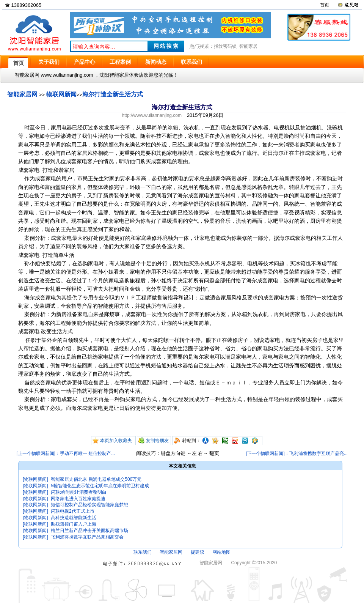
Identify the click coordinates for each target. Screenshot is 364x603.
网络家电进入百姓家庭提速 (78, 499)
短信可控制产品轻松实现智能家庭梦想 (89, 505)
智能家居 (248, 46)
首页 (325, 5)
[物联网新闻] (35, 479)
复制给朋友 (157, 441)
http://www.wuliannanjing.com (152, 115)
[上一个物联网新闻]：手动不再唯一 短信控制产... (66, 453)
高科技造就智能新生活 (74, 518)
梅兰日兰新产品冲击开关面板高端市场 (89, 531)
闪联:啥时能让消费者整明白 (79, 492)
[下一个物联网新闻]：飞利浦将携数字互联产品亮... (297, 453)
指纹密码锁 (225, 46)
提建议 (198, 552)
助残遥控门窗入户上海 (74, 524)
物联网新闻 (61, 94)
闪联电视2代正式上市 (73, 511)
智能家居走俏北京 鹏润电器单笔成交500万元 (96, 479)
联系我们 (143, 552)
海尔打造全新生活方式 (113, 94)
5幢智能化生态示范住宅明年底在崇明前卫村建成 (100, 486)
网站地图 (221, 552)
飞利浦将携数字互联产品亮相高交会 (87, 537)
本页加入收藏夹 (116, 441)
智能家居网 (22, 94)
